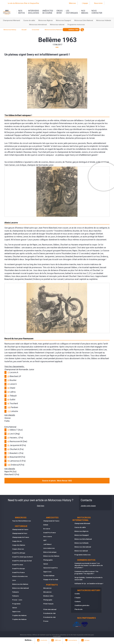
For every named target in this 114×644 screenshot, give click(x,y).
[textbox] (82, 30)
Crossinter (60, 12)
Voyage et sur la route (51, 580)
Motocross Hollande (104, 20)
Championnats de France (21, 537)
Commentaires (73, 640)
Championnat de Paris (20, 533)
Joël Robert (47, 544)
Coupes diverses (18, 549)
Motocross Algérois (46, 20)
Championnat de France (20, 529)
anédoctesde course (48, 12)
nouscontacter (97, 12)
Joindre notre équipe (88, 506)
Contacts (78, 602)
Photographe (48, 600)
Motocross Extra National (84, 20)
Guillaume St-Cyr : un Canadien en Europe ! (89, 584)
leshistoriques (72, 12)
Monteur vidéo (48, 596)
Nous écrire (98, 3)
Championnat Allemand (11, 20)
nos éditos (22, 12)
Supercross (16, 612)
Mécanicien (47, 588)
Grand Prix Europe (19, 569)
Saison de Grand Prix (50, 568)
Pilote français (48, 604)
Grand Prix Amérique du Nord (22, 557)
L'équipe (85, 3)
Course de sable (29, 20)
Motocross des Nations (20, 584)
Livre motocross (49, 548)
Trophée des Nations (19, 615)
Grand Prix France (18, 572)
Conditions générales (82, 605)
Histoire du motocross (20, 576)
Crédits (77, 594)
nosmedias (85, 12)
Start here (41, 506)
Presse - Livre (17, 600)
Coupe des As (17, 541)
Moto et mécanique (50, 552)
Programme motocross (76, 25)
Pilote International (50, 609)
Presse (46, 621)
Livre (14, 580)
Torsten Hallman (49, 576)
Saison (15, 608)
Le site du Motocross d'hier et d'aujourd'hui (23, 3)
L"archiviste (44, 640)
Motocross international (38, 25)
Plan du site (79, 609)
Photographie (48, 560)
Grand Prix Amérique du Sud (22, 561)
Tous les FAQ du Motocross (22, 521)
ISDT (45, 540)
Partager (87, 640)
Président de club (49, 613)
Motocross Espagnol (63, 20)
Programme (16, 604)
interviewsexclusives (34, 12)
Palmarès (16, 592)
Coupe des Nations (19, 545)
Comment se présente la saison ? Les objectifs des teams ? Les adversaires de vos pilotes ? (89, 565)
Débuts (46, 525)
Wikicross (72, 3)
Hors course (48, 537)
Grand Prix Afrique (19, 553)
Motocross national (57, 25)
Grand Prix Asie (18, 565)
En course (47, 529)
